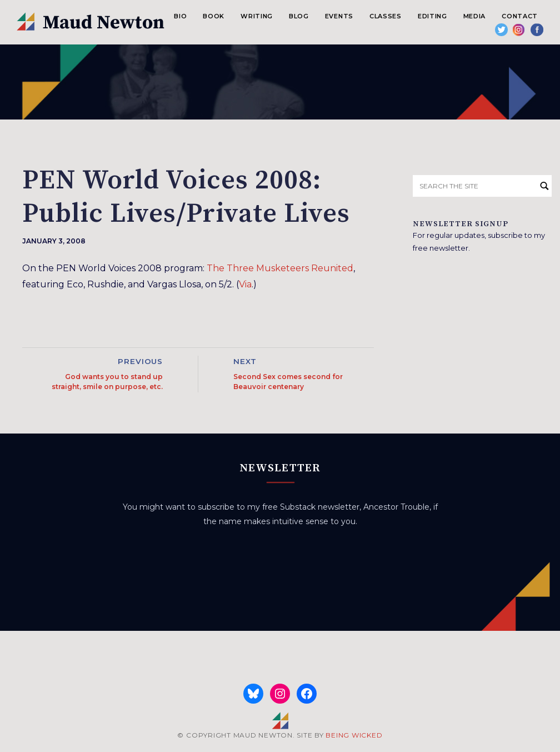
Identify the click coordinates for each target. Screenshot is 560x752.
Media (474, 16)
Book (214, 16)
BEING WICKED (354, 735)
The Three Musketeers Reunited (280, 268)
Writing (257, 16)
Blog (299, 16)
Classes (386, 16)
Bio (180, 16)
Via (245, 284)
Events (339, 16)
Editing (432, 16)
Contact (520, 16)
